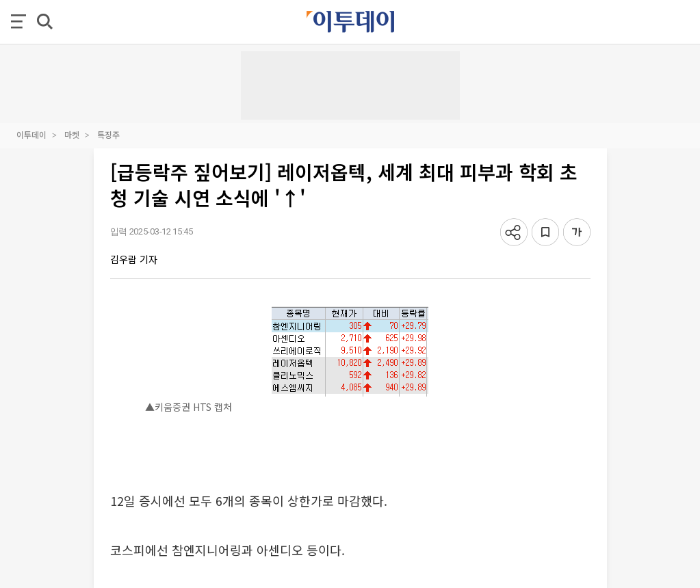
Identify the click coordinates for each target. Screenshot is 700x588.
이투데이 (31, 134)
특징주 (108, 134)
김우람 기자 (134, 259)
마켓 (72, 134)
